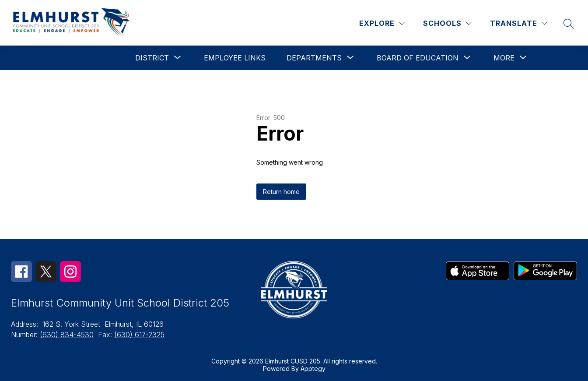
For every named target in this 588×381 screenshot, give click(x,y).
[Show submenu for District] (152, 58)
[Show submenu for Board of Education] (418, 58)
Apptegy (313, 369)
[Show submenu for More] (504, 58)
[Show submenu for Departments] (314, 58)
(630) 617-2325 (139, 335)
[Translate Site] (519, 23)
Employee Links (235, 58)
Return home (281, 192)
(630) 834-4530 (67, 335)
